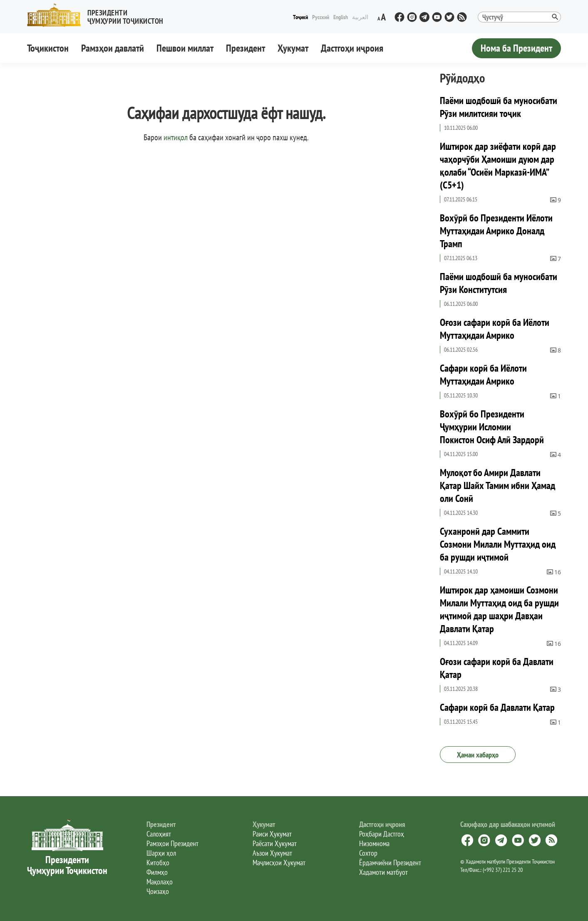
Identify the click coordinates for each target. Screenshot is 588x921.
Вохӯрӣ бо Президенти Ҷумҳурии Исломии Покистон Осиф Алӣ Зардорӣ (492, 427)
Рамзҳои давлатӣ (113, 48)
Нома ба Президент (516, 48)
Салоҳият (159, 834)
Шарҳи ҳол (161, 853)
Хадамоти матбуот (383, 872)
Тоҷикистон (48, 48)
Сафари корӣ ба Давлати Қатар (497, 707)
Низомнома (374, 843)
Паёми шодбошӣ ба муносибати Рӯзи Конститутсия (499, 283)
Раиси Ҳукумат (272, 834)
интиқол (176, 137)
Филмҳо (157, 872)
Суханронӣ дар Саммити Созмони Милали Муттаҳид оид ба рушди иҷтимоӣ (498, 544)
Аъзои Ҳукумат (272, 853)
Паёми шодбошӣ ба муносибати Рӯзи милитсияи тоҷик (499, 107)
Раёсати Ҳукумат (275, 843)
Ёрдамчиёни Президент (390, 863)
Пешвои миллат (185, 48)
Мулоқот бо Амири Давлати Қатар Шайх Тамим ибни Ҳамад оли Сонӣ (497, 485)
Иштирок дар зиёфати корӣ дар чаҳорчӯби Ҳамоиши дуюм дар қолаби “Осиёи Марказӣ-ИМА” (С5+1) (498, 166)
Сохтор (368, 853)
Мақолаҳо (160, 882)
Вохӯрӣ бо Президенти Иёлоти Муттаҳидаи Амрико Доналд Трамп (496, 231)
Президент (246, 48)
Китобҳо (158, 863)
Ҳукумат (293, 48)
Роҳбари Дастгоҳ (382, 834)
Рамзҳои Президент (172, 843)
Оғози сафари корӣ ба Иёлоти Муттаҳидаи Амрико (495, 329)
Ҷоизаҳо (158, 891)
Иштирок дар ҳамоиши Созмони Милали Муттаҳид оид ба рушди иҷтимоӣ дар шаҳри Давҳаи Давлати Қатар (499, 609)
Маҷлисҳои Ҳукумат (279, 863)
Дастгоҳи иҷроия (352, 48)
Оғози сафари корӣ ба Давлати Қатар (497, 668)
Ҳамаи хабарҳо (478, 755)
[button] (99, 15)
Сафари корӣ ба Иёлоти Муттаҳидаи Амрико (483, 375)
